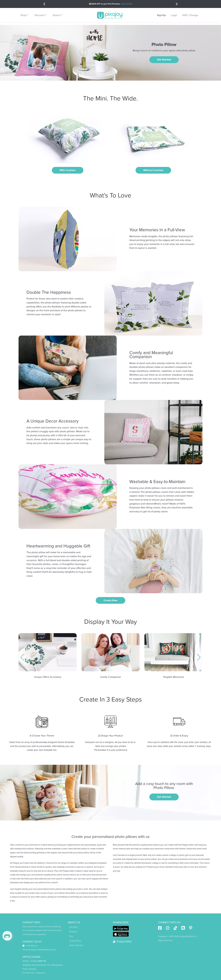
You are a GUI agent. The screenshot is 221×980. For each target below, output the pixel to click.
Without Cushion (153, 170)
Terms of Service (76, 945)
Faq (71, 936)
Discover (39, 15)
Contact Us (40, 973)
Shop (23, 15)
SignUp (161, 15)
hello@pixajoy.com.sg (46, 950)
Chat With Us (30, 946)
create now (110, 600)
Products (73, 932)
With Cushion (68, 170)
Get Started (164, 60)
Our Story (73, 927)
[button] (22, 657)
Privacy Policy (75, 941)
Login (174, 15)
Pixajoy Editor (122, 942)
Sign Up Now (127, 4)
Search (57, 15)
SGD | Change (190, 15)
